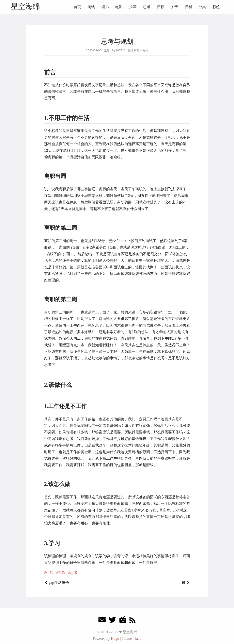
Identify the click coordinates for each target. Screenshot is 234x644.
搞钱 (91, 7)
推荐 (133, 7)
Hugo (115, 639)
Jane (138, 639)
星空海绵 (25, 6)
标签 (216, 7)
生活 (107, 50)
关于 (174, 7)
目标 (161, 7)
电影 (119, 7)
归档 (188, 7)
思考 (147, 7)
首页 (77, 7)
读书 (105, 7)
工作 (62, 573)
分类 (202, 7)
